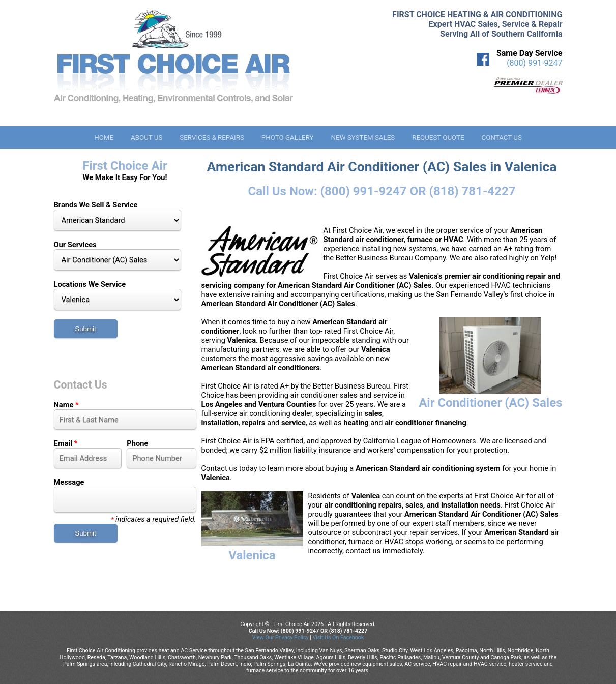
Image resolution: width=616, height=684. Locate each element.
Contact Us (502, 138)
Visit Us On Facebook (338, 637)
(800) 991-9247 (534, 63)
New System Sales (363, 138)
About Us (146, 138)
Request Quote (438, 138)
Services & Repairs (212, 138)
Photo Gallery (288, 138)
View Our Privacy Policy (281, 637)
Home (104, 138)
